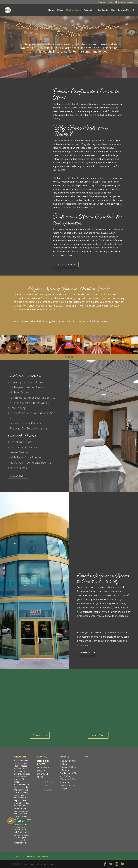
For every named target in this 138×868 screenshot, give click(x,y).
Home (51, 10)
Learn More (88, 653)
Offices (60, 10)
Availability (89, 10)
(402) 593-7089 (107, 2)
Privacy (31, 856)
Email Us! (48, 790)
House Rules (42, 856)
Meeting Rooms (74, 10)
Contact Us (123, 10)
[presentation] (134, 347)
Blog (113, 10)
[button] (66, 357)
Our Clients (103, 10)
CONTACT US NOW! (66, 265)
